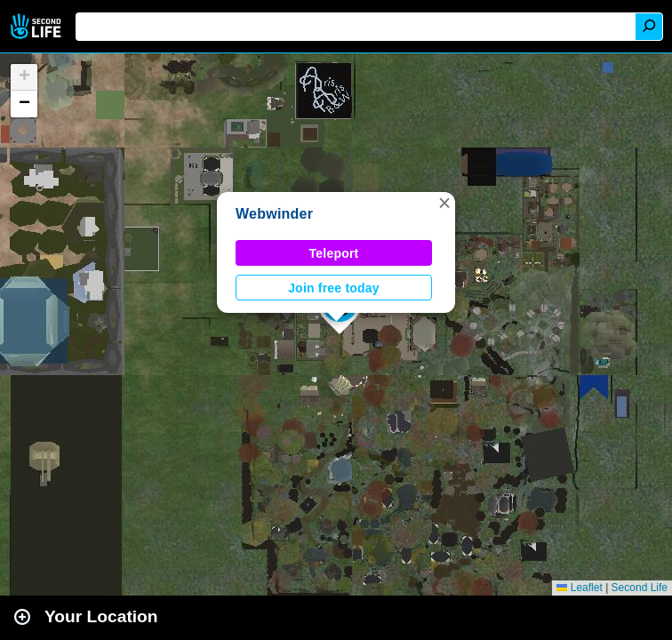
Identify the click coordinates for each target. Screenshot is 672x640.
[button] (444, 203)
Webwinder (274, 214)
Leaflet (579, 588)
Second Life (38, 26)
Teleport (334, 253)
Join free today (334, 288)
